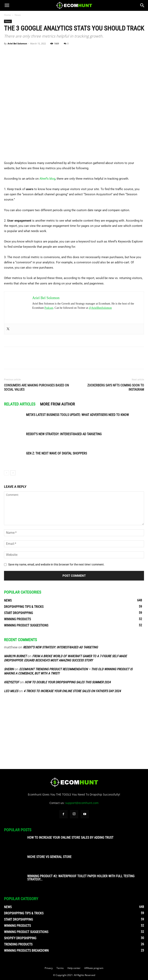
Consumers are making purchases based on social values (36, 387)
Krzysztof (12, 682)
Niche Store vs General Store (49, 857)
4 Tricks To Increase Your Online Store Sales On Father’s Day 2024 (72, 691)
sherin (9, 669)
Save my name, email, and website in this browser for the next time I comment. (56, 564)
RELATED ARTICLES (20, 404)
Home (7, 15)
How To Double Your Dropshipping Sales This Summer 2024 (68, 682)
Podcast (49, 308)
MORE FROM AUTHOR (57, 404)
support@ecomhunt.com (82, 803)
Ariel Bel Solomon (17, 43)
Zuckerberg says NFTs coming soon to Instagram (116, 387)
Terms (60, 968)
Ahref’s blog (47, 179)
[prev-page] (7, 473)
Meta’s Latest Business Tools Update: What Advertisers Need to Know (77, 415)
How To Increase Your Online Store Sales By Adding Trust (70, 838)
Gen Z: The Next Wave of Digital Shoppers (56, 453)
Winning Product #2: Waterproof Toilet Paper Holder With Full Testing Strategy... (81, 878)
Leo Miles (11, 691)
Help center (74, 968)
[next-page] (13, 473)
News (18, 15)
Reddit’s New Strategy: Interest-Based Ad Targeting (64, 434)
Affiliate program (94, 968)
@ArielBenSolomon (100, 308)
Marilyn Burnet (15, 656)
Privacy (49, 968)
